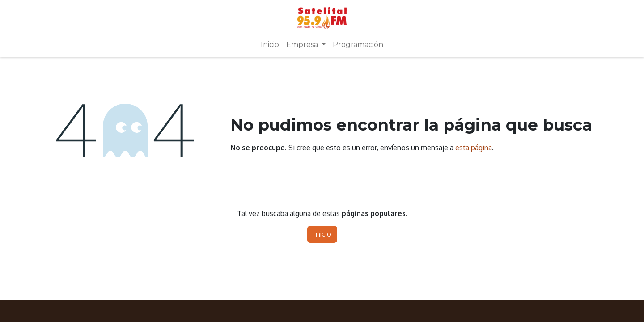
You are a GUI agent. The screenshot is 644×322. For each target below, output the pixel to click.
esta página (474, 148)
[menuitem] (270, 45)
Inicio (322, 234)
